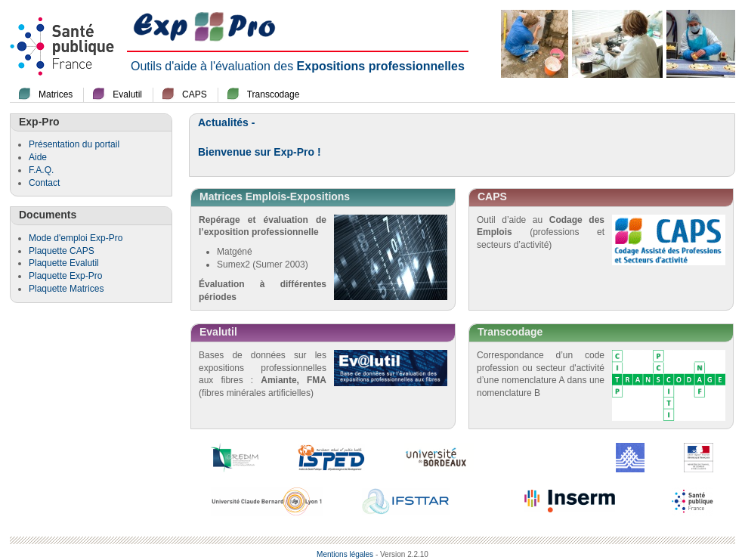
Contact (44, 183)
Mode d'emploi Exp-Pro (76, 238)
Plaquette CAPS (62, 251)
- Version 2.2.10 (402, 554)
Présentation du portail (74, 144)
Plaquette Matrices (66, 289)
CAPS (195, 94)
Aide (38, 157)
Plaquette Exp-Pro (65, 276)
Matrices (56, 94)
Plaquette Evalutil (64, 263)
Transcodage (274, 94)
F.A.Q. (41, 170)
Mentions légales (345, 554)
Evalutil (127, 94)
